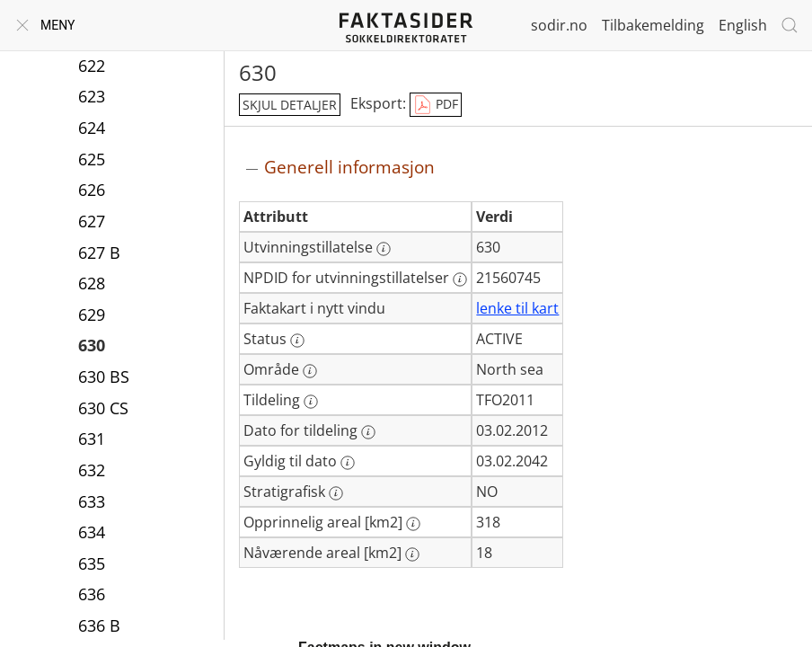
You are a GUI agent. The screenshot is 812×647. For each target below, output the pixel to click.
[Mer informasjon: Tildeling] (311, 402)
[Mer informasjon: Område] (310, 371)
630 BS (104, 377)
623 (92, 96)
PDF (436, 105)
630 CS (103, 408)
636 (92, 594)
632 (92, 470)
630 (92, 345)
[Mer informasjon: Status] (297, 341)
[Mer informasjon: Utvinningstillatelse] (384, 249)
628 (92, 283)
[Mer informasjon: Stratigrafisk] (336, 493)
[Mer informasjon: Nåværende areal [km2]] (412, 554)
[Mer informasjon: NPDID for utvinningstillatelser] (460, 279)
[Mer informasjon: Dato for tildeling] (368, 432)
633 (92, 501)
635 (92, 563)
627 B (99, 253)
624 (92, 128)
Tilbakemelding (653, 25)
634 (92, 532)
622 (92, 66)
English (743, 25)
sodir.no (559, 25)
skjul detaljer (290, 105)
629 (92, 315)
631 (92, 439)
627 (92, 221)
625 (92, 159)
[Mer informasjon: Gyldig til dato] (348, 463)
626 (92, 190)
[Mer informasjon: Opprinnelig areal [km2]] (413, 524)
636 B (99, 625)
